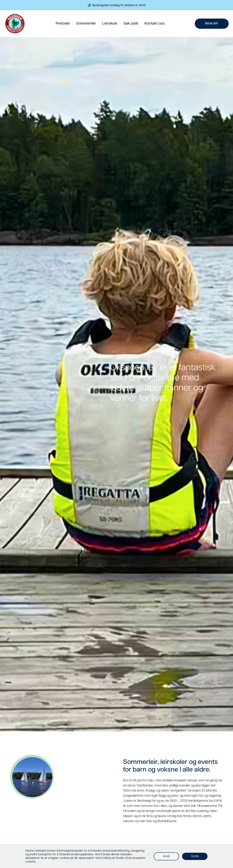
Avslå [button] (166, 856)
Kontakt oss (155, 24)
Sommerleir (86, 24)
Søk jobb (131, 24)
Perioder (63, 24)
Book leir (212, 24)
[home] (15, 24)
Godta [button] (195, 856)
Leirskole (110, 24)
